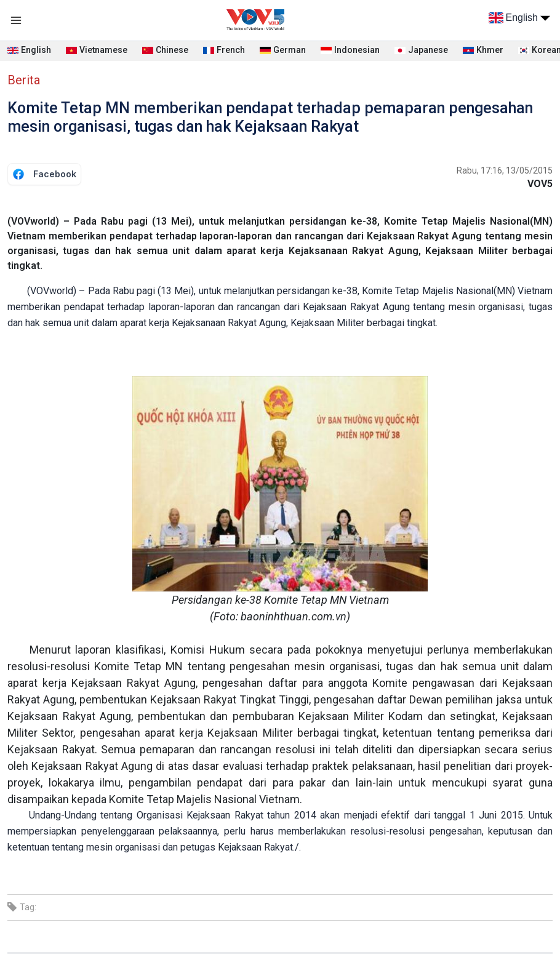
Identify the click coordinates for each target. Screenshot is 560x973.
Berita (24, 80)
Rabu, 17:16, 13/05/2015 (505, 170)
